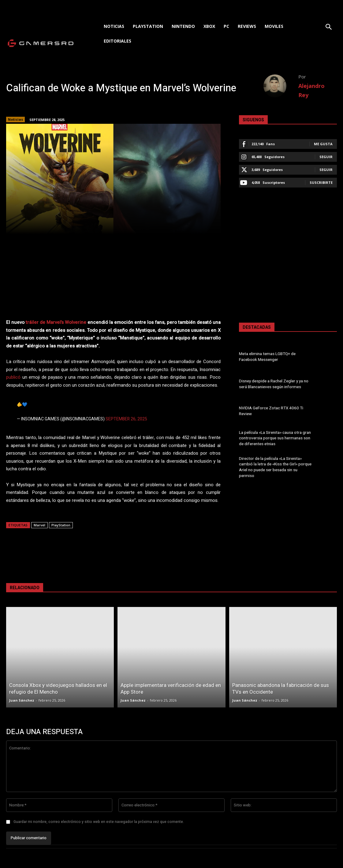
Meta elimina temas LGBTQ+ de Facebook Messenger (267, 357)
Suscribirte (321, 182)
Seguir (326, 157)
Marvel (39, 525)
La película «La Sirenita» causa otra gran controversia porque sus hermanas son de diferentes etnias (274, 438)
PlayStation (61, 525)
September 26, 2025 (126, 419)
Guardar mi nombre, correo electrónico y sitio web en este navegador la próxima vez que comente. (99, 822)
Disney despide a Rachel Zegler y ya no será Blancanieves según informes (273, 384)
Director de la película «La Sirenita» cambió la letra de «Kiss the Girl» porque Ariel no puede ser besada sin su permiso (276, 465)
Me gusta (323, 144)
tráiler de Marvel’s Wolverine (56, 322)
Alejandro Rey (311, 90)
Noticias (15, 119)
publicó (13, 377)
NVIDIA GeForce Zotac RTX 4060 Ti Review (270, 411)
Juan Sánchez (22, 700)
